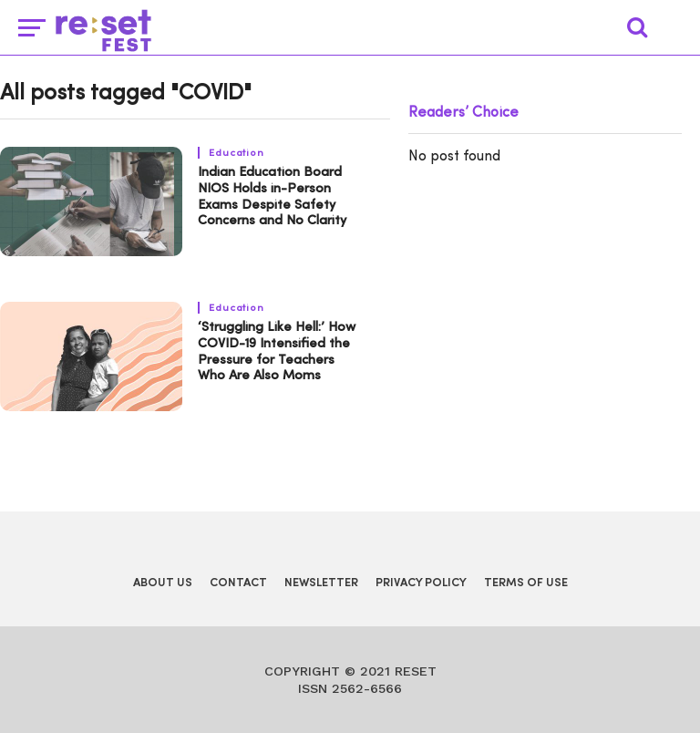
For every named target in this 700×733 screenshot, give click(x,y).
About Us (163, 583)
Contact (238, 583)
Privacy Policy (421, 583)
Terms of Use (526, 583)
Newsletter (321, 583)
